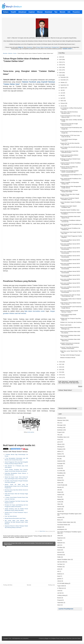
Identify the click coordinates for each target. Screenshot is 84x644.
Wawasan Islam (61, 420)
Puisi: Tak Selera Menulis (11, 516)
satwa (59, 536)
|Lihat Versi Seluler (76, 638)
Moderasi (60, 574)
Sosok (59, 550)
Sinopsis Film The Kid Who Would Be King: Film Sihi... (70, 144)
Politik (59, 557)
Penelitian (60, 547)
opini (59, 545)
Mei (62, 95)
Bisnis (59, 520)
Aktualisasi (60, 418)
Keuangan (60, 463)
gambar (59, 579)
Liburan (59, 581)
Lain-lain (60, 593)
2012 (61, 377)
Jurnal (59, 591)
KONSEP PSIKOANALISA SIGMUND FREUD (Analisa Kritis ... (70, 344)
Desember (63, 77)
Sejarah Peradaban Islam (64, 559)
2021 (61, 70)
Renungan (60, 425)
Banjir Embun (42, 531)
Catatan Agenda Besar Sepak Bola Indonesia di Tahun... (69, 152)
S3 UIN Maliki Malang (63, 583)
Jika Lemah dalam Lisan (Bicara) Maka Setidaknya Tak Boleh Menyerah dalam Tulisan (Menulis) (16, 522)
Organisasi (60, 538)
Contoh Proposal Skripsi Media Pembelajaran (68, 315)
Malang (59, 499)
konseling (60, 428)
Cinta (59, 439)
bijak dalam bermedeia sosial (34, 311)
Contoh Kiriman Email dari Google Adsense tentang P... (69, 124)
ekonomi (60, 552)
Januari (63, 106)
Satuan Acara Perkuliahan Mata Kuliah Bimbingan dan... (70, 328)
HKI (58, 571)
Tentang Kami (55, 47)
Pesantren (60, 456)
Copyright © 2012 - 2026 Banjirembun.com (13, 638)
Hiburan (59, 444)
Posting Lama (52, 585)
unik (58, 490)
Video (59, 504)
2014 (61, 372)
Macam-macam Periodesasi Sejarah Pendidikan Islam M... (70, 199)
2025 (61, 60)
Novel (59, 576)
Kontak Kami (48, 47)
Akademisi (60, 461)
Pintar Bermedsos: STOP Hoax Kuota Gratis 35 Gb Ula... (70, 136)
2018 (61, 362)
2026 (61, 57)
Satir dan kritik (61, 562)
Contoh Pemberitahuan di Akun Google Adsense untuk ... (70, 116)
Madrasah (60, 543)
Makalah (60, 527)
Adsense (60, 475)
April (62, 98)
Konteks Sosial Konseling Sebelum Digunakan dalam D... (69, 156)
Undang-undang (61, 595)
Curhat (59, 502)
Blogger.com (48, 638)
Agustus (63, 88)
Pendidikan (60, 473)
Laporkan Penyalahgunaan (66, 609)
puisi (59, 442)
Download (60, 555)
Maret (62, 101)
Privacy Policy (40, 47)
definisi (59, 451)
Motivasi (59, 480)
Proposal (60, 600)
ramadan (60, 517)
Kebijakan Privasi (55, 638)
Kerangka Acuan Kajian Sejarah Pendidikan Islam (68, 207)
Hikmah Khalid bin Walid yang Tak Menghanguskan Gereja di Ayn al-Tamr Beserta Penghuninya (16, 486)
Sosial (59, 468)
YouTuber (60, 564)
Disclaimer (30, 47)
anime (59, 569)
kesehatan (60, 430)
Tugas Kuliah (61, 586)
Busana (59, 598)
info (58, 423)
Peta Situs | (69, 638)
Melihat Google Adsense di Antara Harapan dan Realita (69, 191)
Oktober (63, 82)
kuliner (59, 483)
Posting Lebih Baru (8, 585)
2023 (61, 65)
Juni (62, 93)
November (63, 80)
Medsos (59, 454)
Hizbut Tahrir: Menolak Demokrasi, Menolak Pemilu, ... (69, 113)
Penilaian (60, 567)
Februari (63, 103)
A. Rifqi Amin (61, 588)
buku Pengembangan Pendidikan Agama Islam (69, 514)
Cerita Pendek (61, 485)
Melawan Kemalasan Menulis (68, 358)
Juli (62, 90)
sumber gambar (31, 432)
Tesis (59, 497)
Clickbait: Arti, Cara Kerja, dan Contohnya (71, 322)
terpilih (59, 509)
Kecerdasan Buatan (62, 525)
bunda (59, 466)
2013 (61, 375)
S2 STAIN (60, 471)
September (63, 85)
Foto (58, 540)
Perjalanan (60, 449)
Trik (58, 435)
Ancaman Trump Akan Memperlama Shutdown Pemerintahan (69, 348)
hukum (59, 605)
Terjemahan (60, 603)
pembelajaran (61, 529)
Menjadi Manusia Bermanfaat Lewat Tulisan (15, 518)
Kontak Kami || (63, 638)
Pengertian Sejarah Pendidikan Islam (70, 210)
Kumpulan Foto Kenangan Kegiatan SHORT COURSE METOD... (69, 171)
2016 (61, 367)
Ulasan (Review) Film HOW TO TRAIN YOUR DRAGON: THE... (70, 296)
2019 (61, 75)
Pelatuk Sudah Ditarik (66, 325)
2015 (61, 370)
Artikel (59, 478)
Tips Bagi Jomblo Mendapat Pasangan (70, 355)
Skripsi (59, 492)
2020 (61, 73)
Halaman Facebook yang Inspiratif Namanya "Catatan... (69, 311)
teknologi (60, 447)
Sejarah (59, 511)
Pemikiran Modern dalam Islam (65, 522)
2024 (61, 62)
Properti (59, 432)
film (58, 459)
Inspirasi (59, 495)
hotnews (59, 507)
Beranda (29, 585)
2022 (61, 67)
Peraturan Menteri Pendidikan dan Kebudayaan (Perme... (69, 167)
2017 (61, 364)
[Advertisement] (29, 132)
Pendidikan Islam (62, 437)
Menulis (59, 487)
